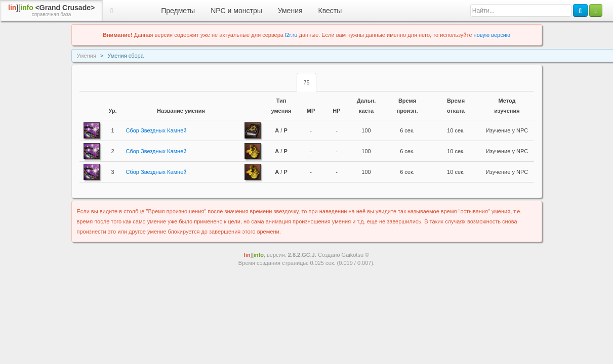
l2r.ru (291, 35)
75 (306, 82)
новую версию (492, 35)
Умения (290, 11)
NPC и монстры (236, 11)
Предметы (178, 11)
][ (51, 11)
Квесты (330, 11)
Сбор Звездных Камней (156, 130)
